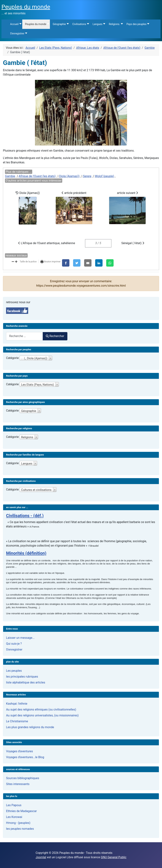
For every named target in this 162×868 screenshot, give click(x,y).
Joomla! (41, 857)
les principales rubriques (22, 677)
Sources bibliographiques (23, 778)
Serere (87, 176)
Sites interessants (18, 784)
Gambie (10, 176)
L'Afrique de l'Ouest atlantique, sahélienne (47, 243)
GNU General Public (114, 857)
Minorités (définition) (26, 553)
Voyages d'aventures (20, 751)
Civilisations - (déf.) (25, 516)
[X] (77, 263)
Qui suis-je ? (14, 644)
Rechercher (55, 336)
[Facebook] (66, 263)
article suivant (127, 208)
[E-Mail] (88, 263)
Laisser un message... (20, 638)
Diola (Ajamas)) (69, 176)
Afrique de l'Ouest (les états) (37, 176)
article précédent (74, 208)
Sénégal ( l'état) (133, 243)
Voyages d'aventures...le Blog (25, 757)
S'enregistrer (14, 650)
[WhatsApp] (110, 263)
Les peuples (14, 671)
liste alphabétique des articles (26, 682)
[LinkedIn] (99, 263)
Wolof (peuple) (104, 176)
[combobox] (24, 336)
